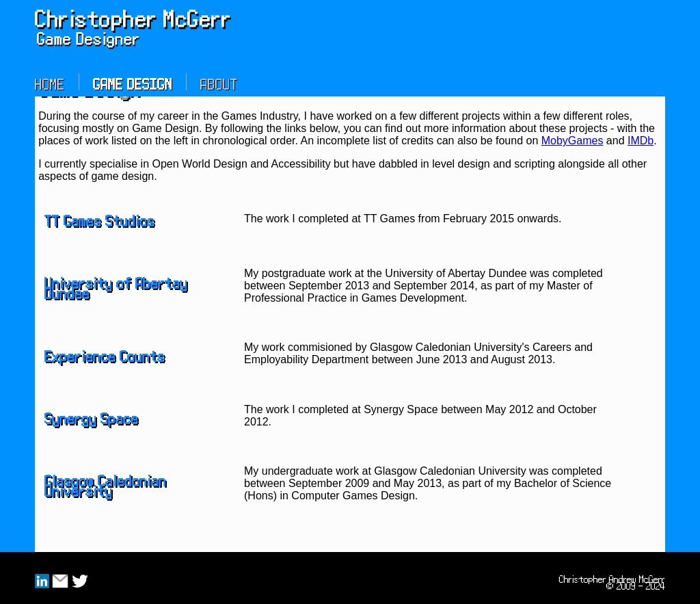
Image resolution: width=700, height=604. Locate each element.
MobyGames (573, 141)
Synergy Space (91, 416)
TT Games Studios (99, 218)
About (219, 81)
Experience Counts (105, 354)
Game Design (133, 81)
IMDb (641, 141)
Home (50, 81)
